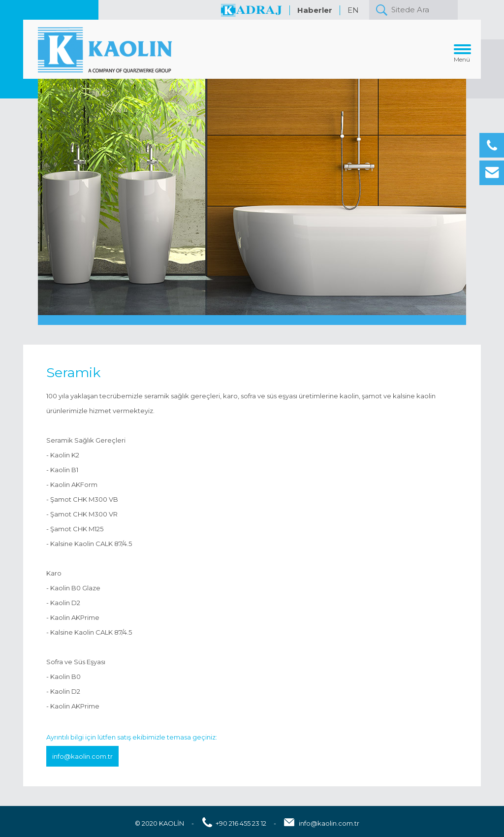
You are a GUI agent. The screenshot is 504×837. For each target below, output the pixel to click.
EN (353, 10)
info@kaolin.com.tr (82, 756)
